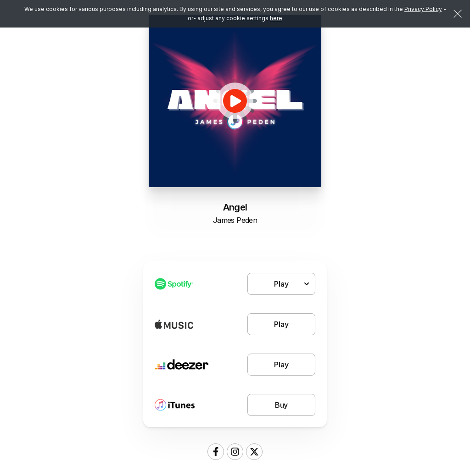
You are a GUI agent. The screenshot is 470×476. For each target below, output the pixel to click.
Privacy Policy (423, 9)
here (276, 18)
